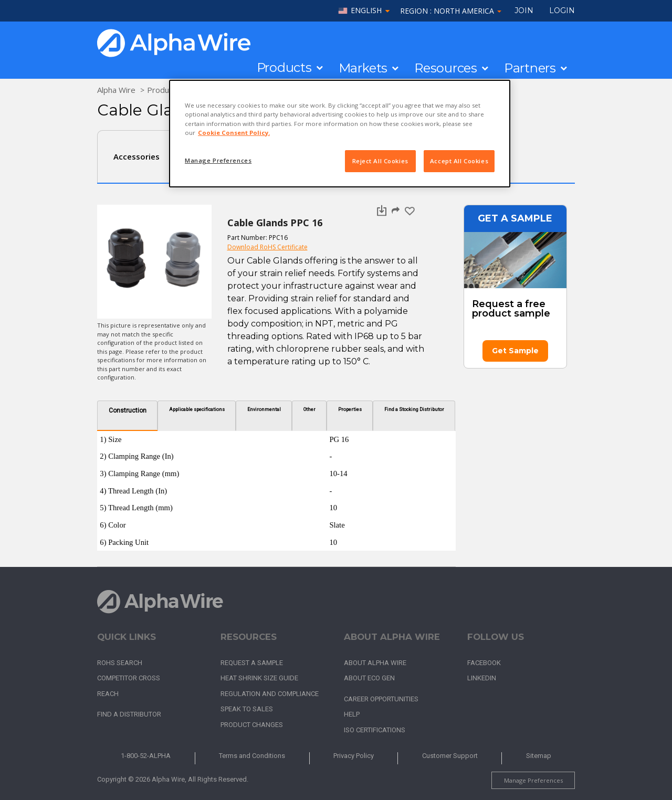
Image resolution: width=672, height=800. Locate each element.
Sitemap (539, 756)
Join (524, 10)
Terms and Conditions (252, 756)
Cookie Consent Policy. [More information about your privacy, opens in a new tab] (234, 133)
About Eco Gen (369, 678)
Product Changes (252, 725)
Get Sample (515, 351)
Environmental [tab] (264, 409)
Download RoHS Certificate (267, 247)
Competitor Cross (129, 678)
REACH (108, 694)
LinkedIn (482, 678)
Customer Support (450, 756)
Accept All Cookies (459, 161)
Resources (446, 68)
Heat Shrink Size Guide (259, 678)
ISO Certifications (375, 730)
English (366, 11)
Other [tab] (309, 409)
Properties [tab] (350, 409)
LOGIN (562, 10)
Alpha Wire (116, 90)
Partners (530, 68)
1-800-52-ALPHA (146, 756)
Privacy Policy (354, 756)
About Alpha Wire (375, 663)
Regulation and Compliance (270, 694)
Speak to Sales (247, 709)
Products (284, 68)
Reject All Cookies (380, 161)
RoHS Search (120, 663)
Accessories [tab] (136, 156)
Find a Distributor (129, 714)
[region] (340, 133)
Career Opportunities (381, 699)
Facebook (484, 663)
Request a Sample (252, 663)
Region (451, 11)
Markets (363, 68)
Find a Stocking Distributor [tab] (414, 409)
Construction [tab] (128, 410)
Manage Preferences (533, 780)
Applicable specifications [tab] (197, 409)
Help (352, 714)
